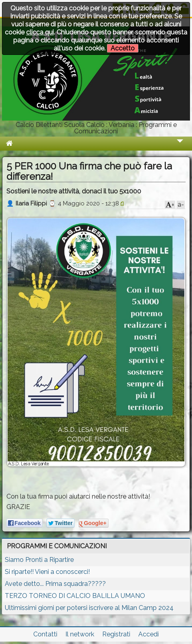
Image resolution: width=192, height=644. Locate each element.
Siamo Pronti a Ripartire (39, 560)
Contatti (45, 634)
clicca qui (40, 32)
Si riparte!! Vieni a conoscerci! (47, 572)
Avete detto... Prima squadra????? (55, 584)
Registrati (116, 634)
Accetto (123, 48)
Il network (80, 634)
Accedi (149, 634)
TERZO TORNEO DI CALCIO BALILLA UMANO (75, 596)
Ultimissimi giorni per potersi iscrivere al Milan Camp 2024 (89, 608)
